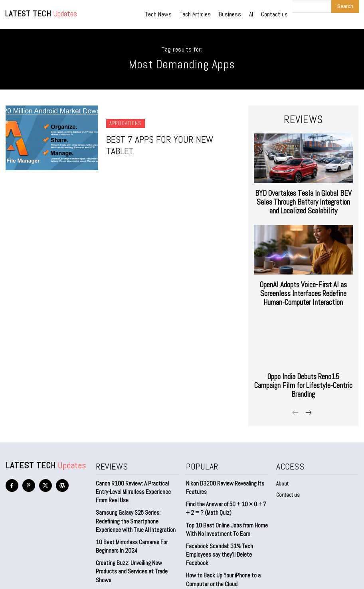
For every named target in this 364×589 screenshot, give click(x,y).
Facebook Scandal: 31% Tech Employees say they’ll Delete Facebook (217, 524)
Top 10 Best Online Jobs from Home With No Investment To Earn (224, 501)
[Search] (345, 6)
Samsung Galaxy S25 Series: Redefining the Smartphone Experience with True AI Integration (133, 493)
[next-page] (308, 390)
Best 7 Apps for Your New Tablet (164, 145)
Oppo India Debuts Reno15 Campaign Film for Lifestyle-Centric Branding (303, 368)
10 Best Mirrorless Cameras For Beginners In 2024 (130, 516)
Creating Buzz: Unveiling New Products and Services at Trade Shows (137, 535)
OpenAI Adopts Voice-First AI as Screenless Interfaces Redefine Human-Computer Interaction (303, 284)
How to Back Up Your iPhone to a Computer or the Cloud (220, 547)
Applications (124, 130)
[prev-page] (296, 390)
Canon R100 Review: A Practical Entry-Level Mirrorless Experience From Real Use (137, 466)
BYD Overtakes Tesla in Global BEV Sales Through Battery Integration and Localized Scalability (303, 197)
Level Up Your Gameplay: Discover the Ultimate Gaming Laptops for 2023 (136, 554)
